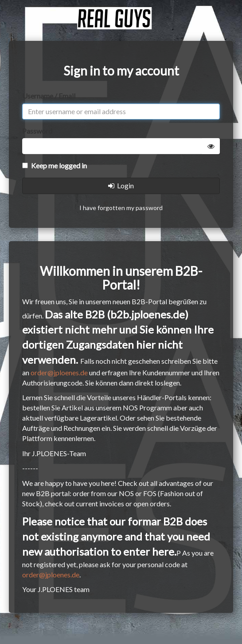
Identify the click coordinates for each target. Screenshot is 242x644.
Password (37, 131)
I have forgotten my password (121, 208)
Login (121, 185)
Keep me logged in (55, 165)
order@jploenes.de (59, 372)
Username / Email (49, 96)
